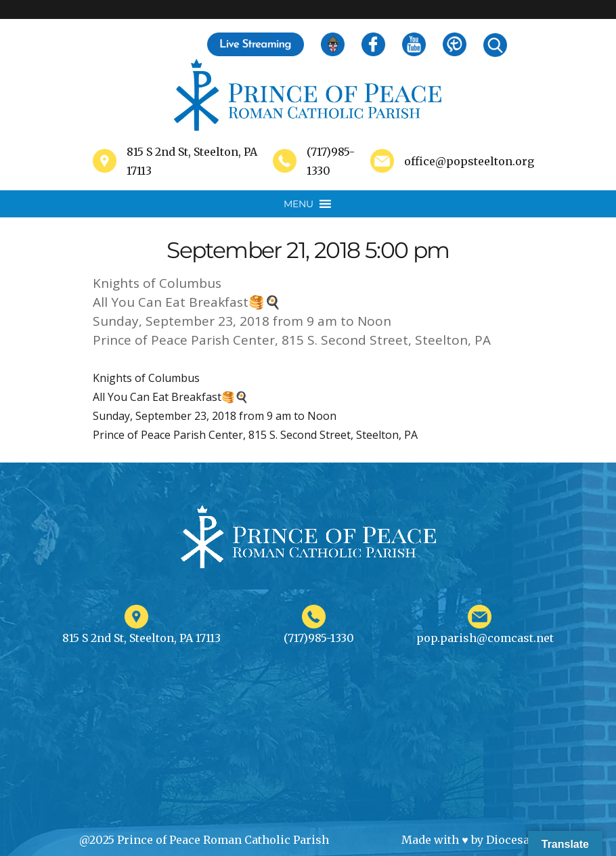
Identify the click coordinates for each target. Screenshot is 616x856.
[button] (299, 204)
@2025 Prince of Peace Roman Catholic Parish (204, 840)
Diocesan (511, 840)
